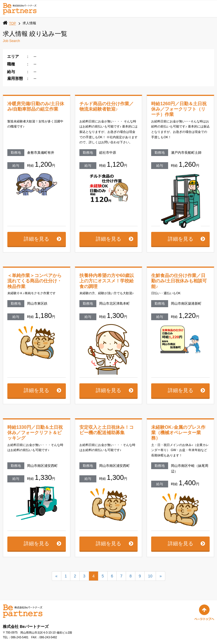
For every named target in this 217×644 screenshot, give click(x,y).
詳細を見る (36, 244)
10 (150, 582)
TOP (12, 23)
